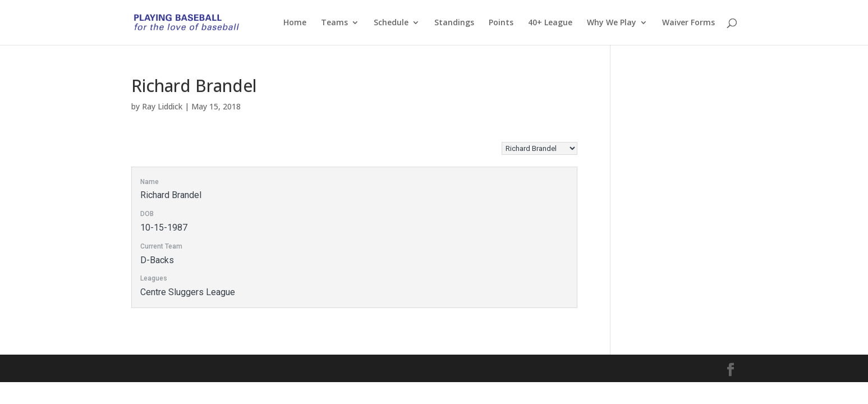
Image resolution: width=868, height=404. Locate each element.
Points (501, 23)
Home (295, 23)
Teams (334, 23)
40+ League (550, 23)
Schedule (391, 23)
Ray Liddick (162, 106)
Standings (454, 23)
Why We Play (612, 23)
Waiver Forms (688, 23)
